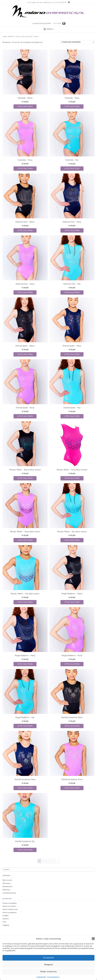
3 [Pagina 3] (46, 861)
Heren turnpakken (10, 912)
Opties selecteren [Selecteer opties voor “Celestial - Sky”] (72, 168)
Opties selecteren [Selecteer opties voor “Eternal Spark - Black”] (25, 354)
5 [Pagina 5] (53, 861)
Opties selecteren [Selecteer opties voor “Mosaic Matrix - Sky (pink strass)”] (25, 602)
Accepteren (48, 970)
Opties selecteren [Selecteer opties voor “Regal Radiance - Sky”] (25, 726)
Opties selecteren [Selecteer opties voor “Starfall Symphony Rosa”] (72, 788)
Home (5, 36)
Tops (4, 922)
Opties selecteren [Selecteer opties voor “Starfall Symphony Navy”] (25, 788)
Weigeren (48, 977)
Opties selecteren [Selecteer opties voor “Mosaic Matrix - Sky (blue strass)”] (72, 540)
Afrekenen (7, 883)
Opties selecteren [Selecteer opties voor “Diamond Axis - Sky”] (72, 292)
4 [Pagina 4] (50, 861)
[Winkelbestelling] (77, 42)
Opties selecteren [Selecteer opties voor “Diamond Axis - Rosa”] (25, 292)
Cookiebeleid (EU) (9, 893)
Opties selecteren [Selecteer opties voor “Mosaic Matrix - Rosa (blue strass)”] (72, 478)
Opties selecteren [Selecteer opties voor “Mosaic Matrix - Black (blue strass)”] (25, 478)
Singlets (6, 915)
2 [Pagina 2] (43, 861)
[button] (93, 951)
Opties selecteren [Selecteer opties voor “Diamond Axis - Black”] (25, 230)
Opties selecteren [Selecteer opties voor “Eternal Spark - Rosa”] (25, 416)
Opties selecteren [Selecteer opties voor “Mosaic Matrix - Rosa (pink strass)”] (25, 540)
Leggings (6, 925)
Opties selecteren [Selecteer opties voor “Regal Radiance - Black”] (72, 602)
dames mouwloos (9, 906)
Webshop (11, 36)
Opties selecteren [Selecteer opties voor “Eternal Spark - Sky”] (72, 416)
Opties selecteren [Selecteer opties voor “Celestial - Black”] (25, 106)
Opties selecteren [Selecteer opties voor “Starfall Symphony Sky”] (25, 850)
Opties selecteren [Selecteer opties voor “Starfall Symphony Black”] (72, 726)
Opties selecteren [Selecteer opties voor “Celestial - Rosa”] (25, 168)
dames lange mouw (10, 909)
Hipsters (6, 919)
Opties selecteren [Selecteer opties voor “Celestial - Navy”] (72, 106)
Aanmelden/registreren (42, 24)
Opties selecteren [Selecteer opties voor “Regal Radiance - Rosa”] (72, 664)
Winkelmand (7, 886)
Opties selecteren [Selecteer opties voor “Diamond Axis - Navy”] (72, 230)
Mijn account (7, 880)
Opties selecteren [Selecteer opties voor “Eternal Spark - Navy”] (72, 354)
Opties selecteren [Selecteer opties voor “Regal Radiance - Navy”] (25, 664)
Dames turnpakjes (10, 903)
